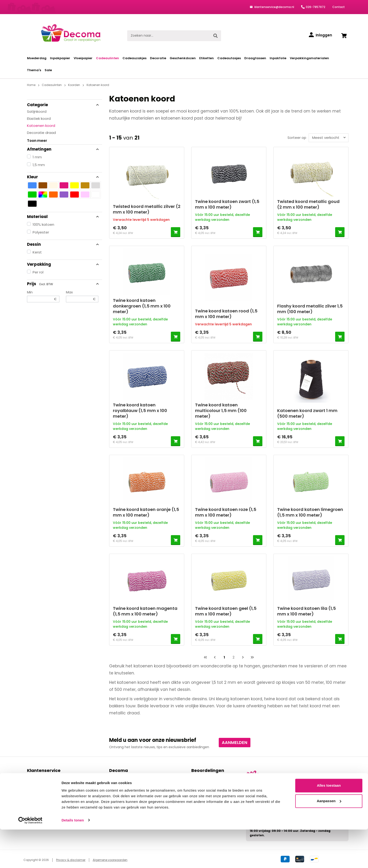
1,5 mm (39, 165)
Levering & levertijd (42, 793)
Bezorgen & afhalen (43, 788)
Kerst (37, 252)
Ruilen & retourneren (44, 799)
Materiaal (63, 217)
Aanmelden (235, 742)
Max (82, 296)
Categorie (63, 105)
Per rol (38, 272)
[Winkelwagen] (344, 36)
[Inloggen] (320, 35)
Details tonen (73, 859)
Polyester (41, 232)
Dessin (63, 244)
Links (113, 793)
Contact (339, 7)
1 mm (37, 157)
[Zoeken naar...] (169, 36)
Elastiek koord (39, 119)
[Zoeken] (215, 36)
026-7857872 (316, 7)
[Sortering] (328, 138)
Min (43, 296)
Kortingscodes (39, 804)
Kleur (63, 177)
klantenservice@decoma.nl (274, 7)
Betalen (33, 782)
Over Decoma (121, 782)
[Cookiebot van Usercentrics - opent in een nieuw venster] (30, 859)
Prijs (63, 284)
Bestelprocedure (40, 777)
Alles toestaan (329, 824)
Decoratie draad (41, 133)
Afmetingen (63, 149)
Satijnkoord (37, 111)
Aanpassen (329, 839)
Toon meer (37, 141)
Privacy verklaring (123, 788)
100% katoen (43, 224)
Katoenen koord (41, 126)
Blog (113, 799)
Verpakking (63, 264)
